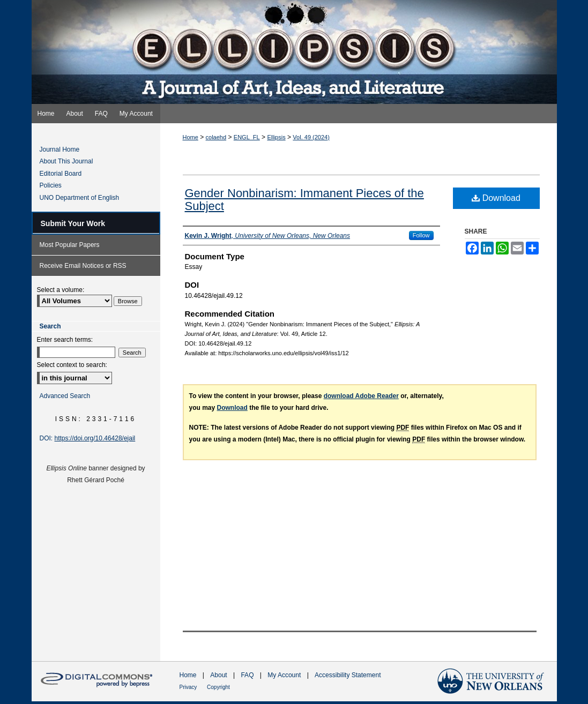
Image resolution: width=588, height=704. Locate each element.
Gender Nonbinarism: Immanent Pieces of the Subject (304, 200)
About (219, 675)
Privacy (189, 687)
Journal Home (60, 149)
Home (191, 137)
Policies (51, 185)
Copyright (218, 687)
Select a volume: (61, 290)
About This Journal (66, 161)
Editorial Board (61, 174)
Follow (421, 235)
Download (496, 198)
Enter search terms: (65, 340)
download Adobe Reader (361, 396)
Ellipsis (276, 137)
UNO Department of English (80, 198)
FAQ (248, 675)
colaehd (216, 137)
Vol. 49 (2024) (311, 137)
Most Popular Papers (70, 245)
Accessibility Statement (348, 675)
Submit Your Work (73, 223)
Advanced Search (65, 396)
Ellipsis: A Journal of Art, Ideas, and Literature (294, 52)
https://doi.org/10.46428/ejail (95, 438)
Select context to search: (72, 365)
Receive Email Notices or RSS (83, 266)
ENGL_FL (247, 137)
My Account (285, 675)
